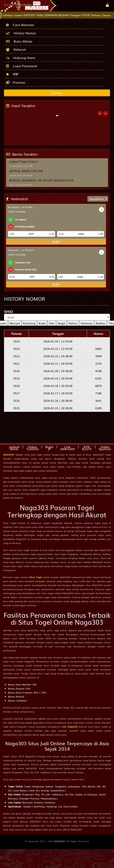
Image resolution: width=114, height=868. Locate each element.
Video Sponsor (105, 448)
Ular (52, 323)
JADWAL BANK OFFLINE (26, 171)
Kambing (29, 323)
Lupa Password (21, 66)
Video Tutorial (32, 448)
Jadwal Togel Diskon (23, 161)
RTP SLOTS (87, 448)
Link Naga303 (70, 727)
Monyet (15, 323)
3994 (98, 356)
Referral (16, 49)
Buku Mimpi (19, 41)
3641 (98, 401)
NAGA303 (9, 455)
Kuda (42, 323)
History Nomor (21, 33)
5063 (98, 349)
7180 (98, 393)
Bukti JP (49, 448)
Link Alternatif (68, 448)
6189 (98, 408)
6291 (98, 378)
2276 (98, 363)
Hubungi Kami (21, 58)
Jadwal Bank (14, 448)
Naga (62, 323)
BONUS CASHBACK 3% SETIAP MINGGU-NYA (41, 180)
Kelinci (73, 323)
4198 (98, 371)
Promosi (16, 82)
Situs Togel (36, 577)
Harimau (87, 323)
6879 (98, 386)
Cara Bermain (20, 25)
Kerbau (101, 323)
